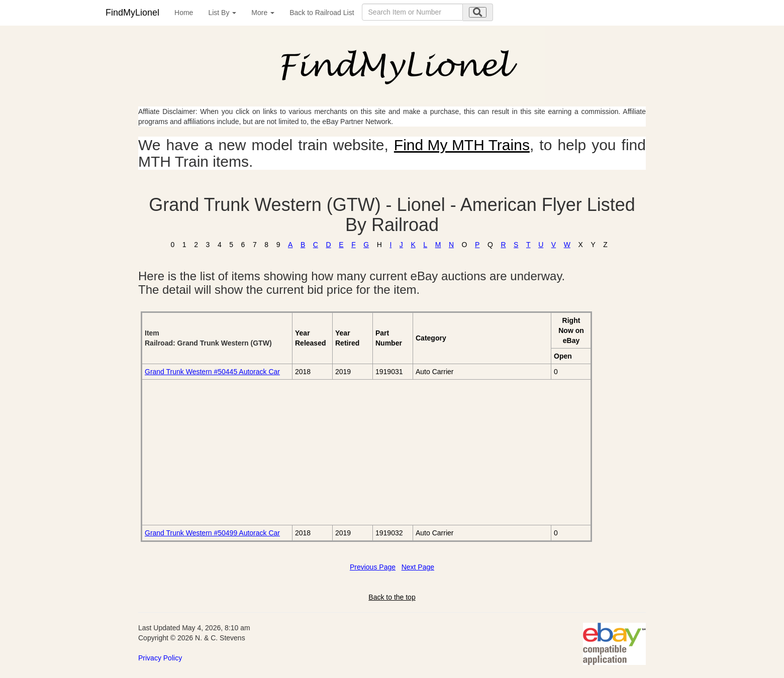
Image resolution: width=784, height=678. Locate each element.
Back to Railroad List (322, 13)
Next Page (418, 567)
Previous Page (373, 567)
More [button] (263, 13)
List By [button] (222, 13)
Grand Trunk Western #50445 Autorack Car (212, 372)
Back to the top (392, 597)
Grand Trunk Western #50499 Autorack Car (212, 533)
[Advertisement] (258, 452)
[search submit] (478, 12)
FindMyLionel (132, 13)
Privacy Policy (160, 658)
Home (184, 13)
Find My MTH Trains (462, 145)
